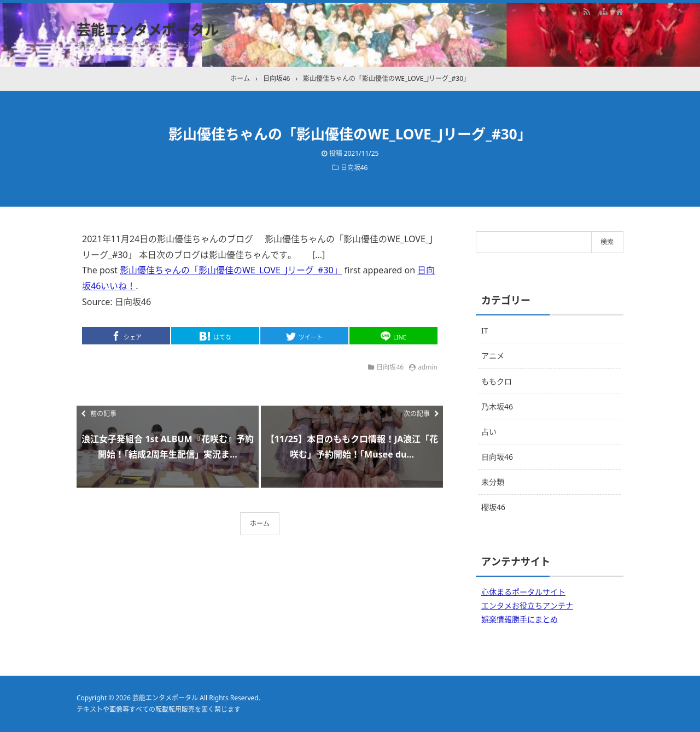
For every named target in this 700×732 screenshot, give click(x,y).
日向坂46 (354, 168)
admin (428, 367)
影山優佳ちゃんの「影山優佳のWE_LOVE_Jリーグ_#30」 (231, 270)
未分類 (493, 482)
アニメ (493, 356)
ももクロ (497, 381)
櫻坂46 (493, 507)
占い (489, 432)
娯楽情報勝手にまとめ (520, 619)
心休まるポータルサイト (523, 592)
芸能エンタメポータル (148, 30)
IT (485, 330)
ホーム (260, 523)
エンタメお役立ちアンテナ (527, 605)
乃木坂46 (497, 406)
